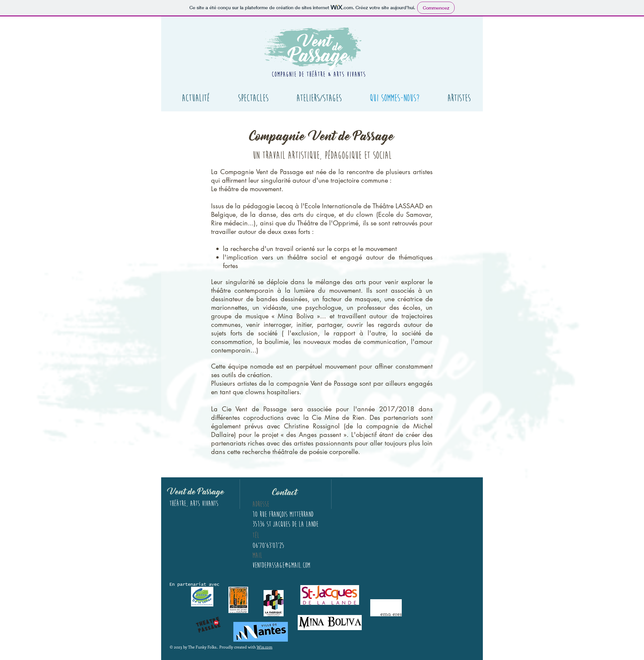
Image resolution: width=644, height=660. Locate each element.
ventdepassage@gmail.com (281, 565)
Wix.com (265, 647)
